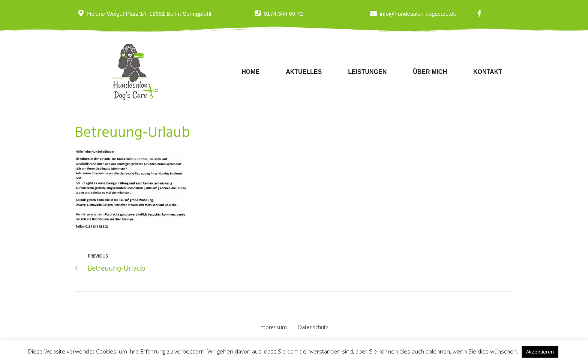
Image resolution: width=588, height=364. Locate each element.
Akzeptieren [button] (540, 352)
